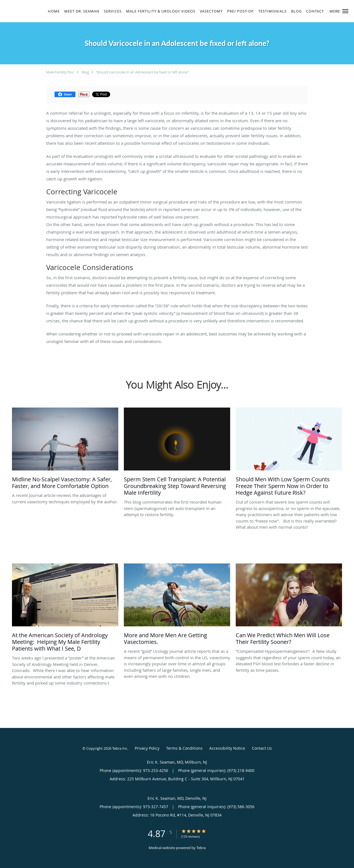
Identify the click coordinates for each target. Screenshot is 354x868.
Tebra (201, 848)
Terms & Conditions (184, 748)
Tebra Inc (120, 748)
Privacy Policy (147, 748)
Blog (85, 72)
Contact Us (262, 748)
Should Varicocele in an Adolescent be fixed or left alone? (142, 72)
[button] (345, 11)
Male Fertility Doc (60, 72)
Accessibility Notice (227, 748)
